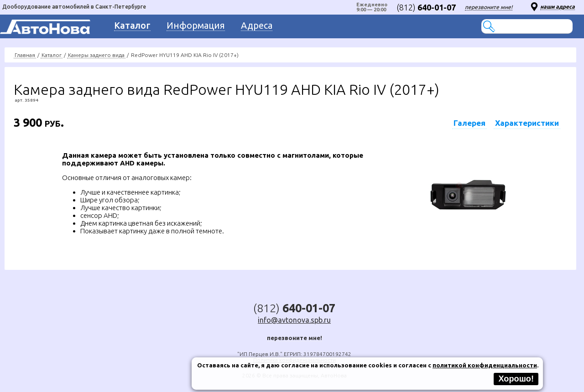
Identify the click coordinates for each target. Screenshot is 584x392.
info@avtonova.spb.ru (294, 320)
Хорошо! (516, 379)
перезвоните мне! (489, 7)
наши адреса (558, 7)
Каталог (52, 55)
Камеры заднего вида (96, 55)
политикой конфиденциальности (485, 365)
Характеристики (527, 123)
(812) (426, 7)
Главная (25, 55)
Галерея (469, 123)
